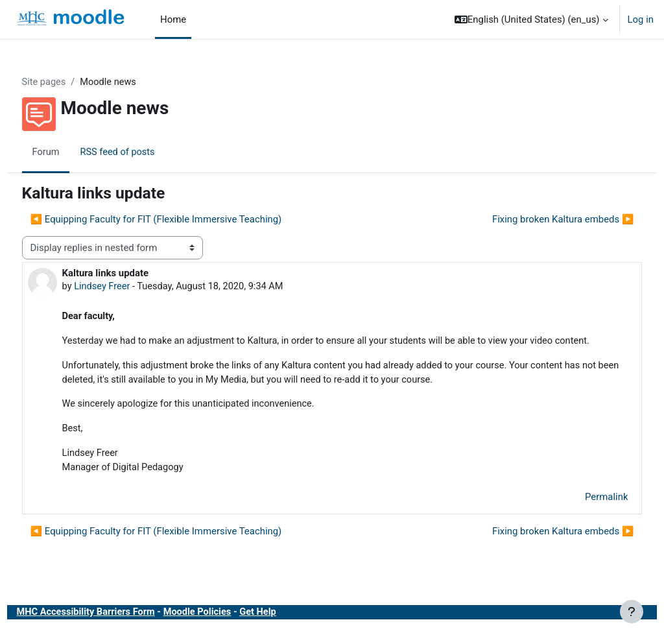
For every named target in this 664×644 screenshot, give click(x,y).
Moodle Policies (226, 630)
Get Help (288, 630)
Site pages (68, 82)
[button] (531, 19)
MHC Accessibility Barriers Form (112, 630)
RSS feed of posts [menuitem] (143, 152)
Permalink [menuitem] (582, 514)
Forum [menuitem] (70, 152)
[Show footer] (632, 612)
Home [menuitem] (173, 19)
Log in (641, 19)
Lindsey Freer (127, 287)
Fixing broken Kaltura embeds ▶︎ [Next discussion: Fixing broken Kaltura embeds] (539, 219)
